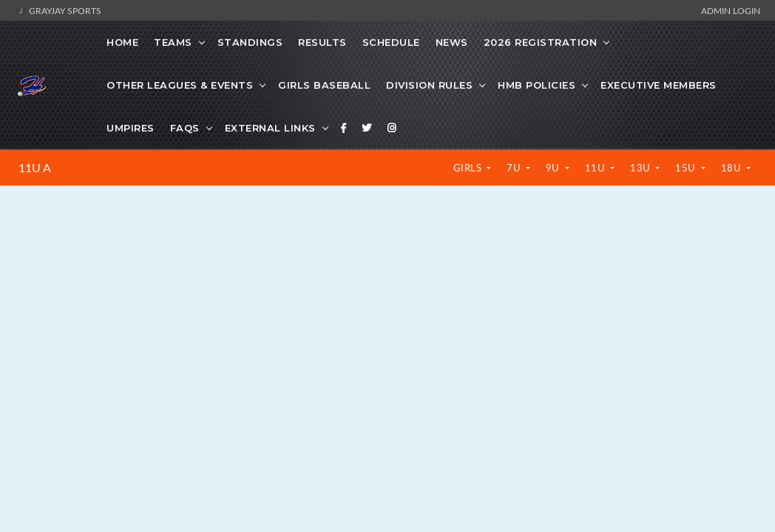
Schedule (391, 42)
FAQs (185, 128)
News (452, 42)
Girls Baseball (324, 85)
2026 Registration (541, 42)
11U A (35, 168)
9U (554, 168)
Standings (250, 42)
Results (322, 42)
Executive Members (659, 85)
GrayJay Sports (58, 10)
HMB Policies (537, 85)
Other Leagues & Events (180, 85)
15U (687, 168)
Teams (173, 42)
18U (732, 168)
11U (596, 168)
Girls (469, 168)
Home (122, 42)
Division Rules (429, 85)
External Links (270, 128)
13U (642, 168)
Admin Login (731, 10)
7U (515, 168)
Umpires (131, 128)
